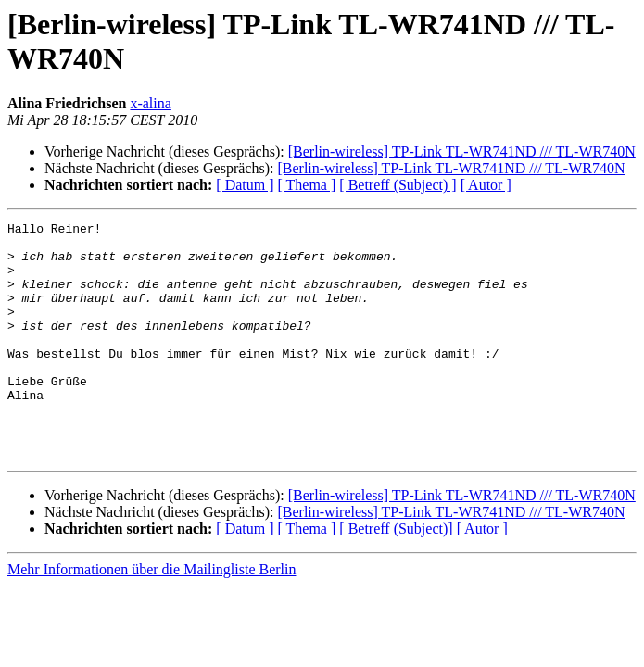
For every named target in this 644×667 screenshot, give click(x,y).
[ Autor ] (486, 185)
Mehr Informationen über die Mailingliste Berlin (152, 617)
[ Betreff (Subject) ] (398, 185)
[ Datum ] (245, 185)
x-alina (150, 103)
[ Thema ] (307, 185)
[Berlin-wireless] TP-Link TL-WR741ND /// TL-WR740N (462, 151)
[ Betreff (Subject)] (396, 576)
